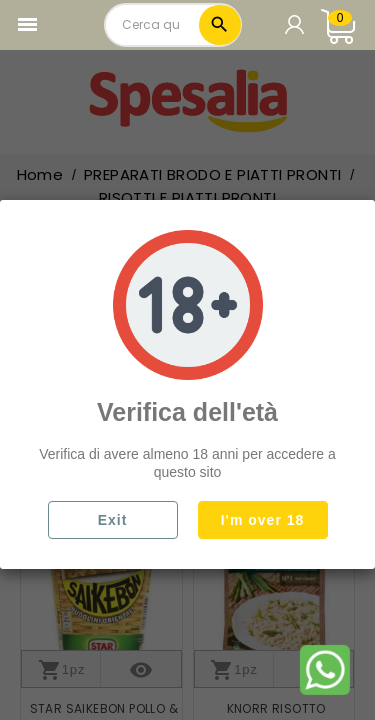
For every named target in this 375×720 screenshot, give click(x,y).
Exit (113, 520)
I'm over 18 (263, 520)
